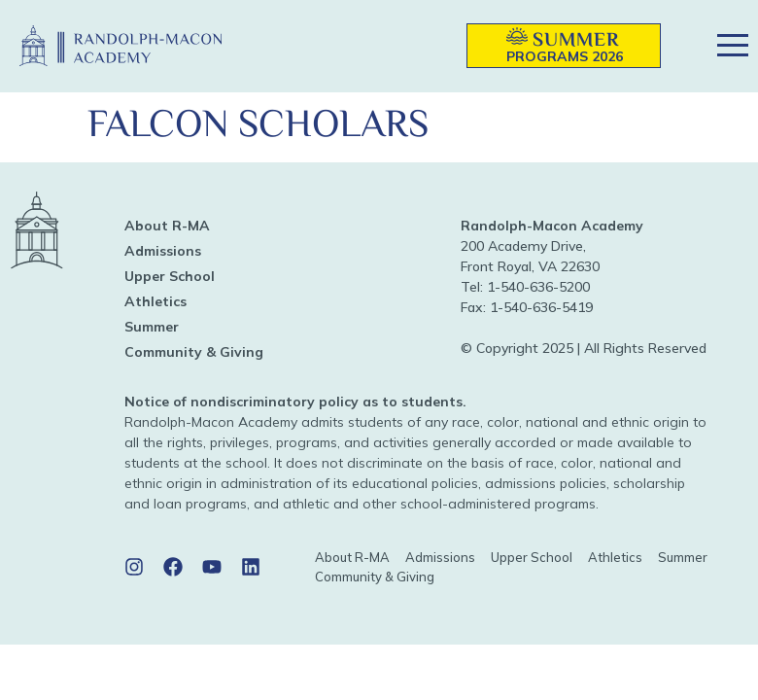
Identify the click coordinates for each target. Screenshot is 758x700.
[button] (423, 46)
